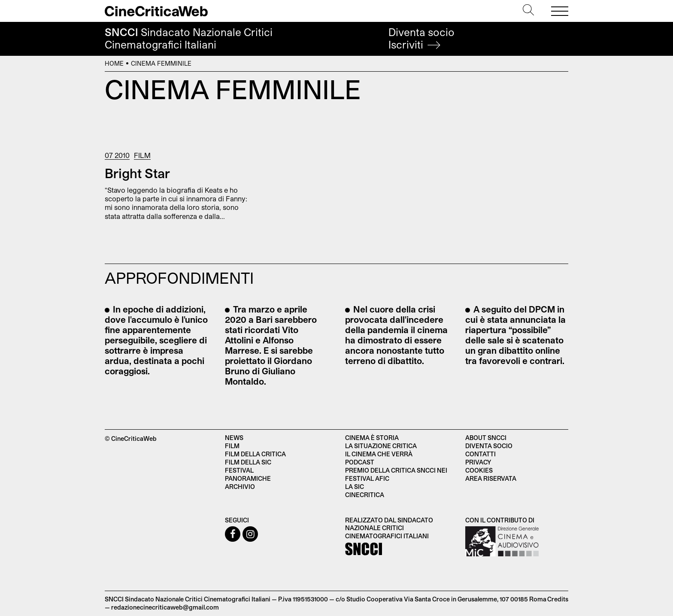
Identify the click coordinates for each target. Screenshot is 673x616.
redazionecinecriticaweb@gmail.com (165, 607)
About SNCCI (486, 438)
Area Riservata (491, 478)
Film (142, 155)
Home (114, 63)
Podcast (360, 462)
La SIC (355, 487)
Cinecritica (365, 495)
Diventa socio (421, 38)
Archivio (240, 487)
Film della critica (255, 454)
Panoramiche (248, 478)
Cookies (479, 470)
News (234, 438)
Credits (558, 599)
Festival (239, 470)
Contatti (480, 454)
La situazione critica (381, 446)
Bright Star (137, 173)
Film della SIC (248, 462)
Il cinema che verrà (379, 454)
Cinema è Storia (372, 438)
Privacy (478, 462)
